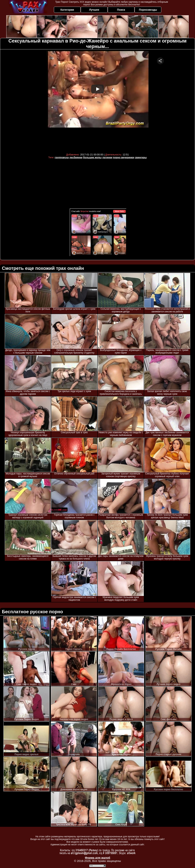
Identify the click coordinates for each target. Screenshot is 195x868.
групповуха (62, 157)
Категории (67, 10)
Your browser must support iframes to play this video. (97, 101)
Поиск (121, 10)
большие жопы (92, 157)
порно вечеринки (123, 157)
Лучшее (94, 10)
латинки (107, 157)
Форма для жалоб (97, 858)
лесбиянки (76, 157)
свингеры (141, 157)
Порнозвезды (148, 10)
